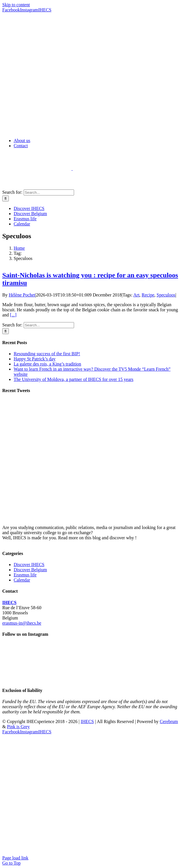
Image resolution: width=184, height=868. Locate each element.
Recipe (148, 295)
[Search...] (49, 192)
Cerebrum (169, 721)
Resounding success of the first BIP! (47, 354)
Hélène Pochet (22, 295)
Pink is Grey (18, 727)
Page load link (15, 858)
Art (136, 295)
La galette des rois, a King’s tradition (47, 364)
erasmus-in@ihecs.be (22, 623)
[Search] (6, 198)
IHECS (9, 602)
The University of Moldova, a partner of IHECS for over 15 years (73, 379)
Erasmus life (25, 575)
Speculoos (166, 295)
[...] (13, 315)
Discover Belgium (30, 570)
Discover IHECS (29, 565)
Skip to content (16, 5)
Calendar (22, 580)
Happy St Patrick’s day (35, 359)
